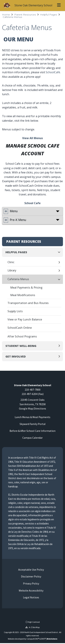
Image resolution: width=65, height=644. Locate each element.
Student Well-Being (21, 346)
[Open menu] (59, 5)
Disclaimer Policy (31, 576)
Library (12, 270)
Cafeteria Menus (12, 17)
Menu (14, 211)
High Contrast (34, 622)
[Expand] (60, 262)
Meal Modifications (23, 295)
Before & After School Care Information (32, 431)
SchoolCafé (53, 72)
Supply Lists (15, 311)
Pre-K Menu (18, 220)
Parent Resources (25, 15)
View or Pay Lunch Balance (25, 319)
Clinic (11, 262)
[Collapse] (60, 252)
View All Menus (32, 138)
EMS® (43, 639)
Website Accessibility (31, 590)
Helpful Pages (49, 15)
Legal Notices (31, 597)
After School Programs (22, 336)
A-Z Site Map (32, 627)
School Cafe (32, 203)
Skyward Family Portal (33, 424)
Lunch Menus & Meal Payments (32, 417)
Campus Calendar (32, 438)
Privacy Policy (31, 583)
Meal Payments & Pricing (26, 288)
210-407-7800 (33, 390)
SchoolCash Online (20, 328)
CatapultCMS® (33, 639)
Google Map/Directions (32, 408)
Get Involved (16, 356)
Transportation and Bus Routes (28, 303)
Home (6, 15)
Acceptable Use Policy (31, 570)
